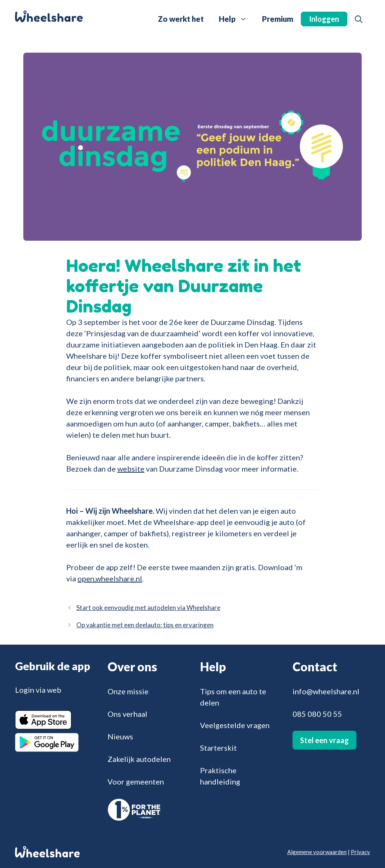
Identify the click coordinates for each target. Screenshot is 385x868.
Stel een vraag (324, 740)
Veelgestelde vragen (235, 725)
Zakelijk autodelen (139, 759)
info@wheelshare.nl (326, 691)
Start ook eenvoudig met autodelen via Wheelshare (148, 608)
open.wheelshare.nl (110, 578)
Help (237, 19)
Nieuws (120, 736)
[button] (359, 19)
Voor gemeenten (136, 782)
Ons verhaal (127, 714)
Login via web (38, 690)
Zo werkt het (181, 19)
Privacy (360, 852)
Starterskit (218, 748)
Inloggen (324, 19)
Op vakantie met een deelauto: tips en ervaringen (145, 625)
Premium (278, 19)
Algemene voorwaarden (317, 852)
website (131, 469)
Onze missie (128, 691)
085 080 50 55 (317, 714)
